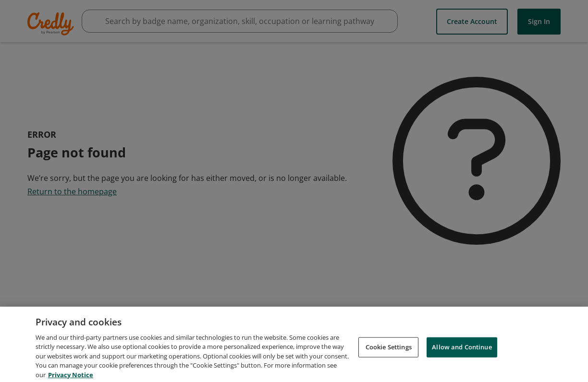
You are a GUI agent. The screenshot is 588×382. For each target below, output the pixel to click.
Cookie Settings (389, 350)
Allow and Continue (462, 350)
